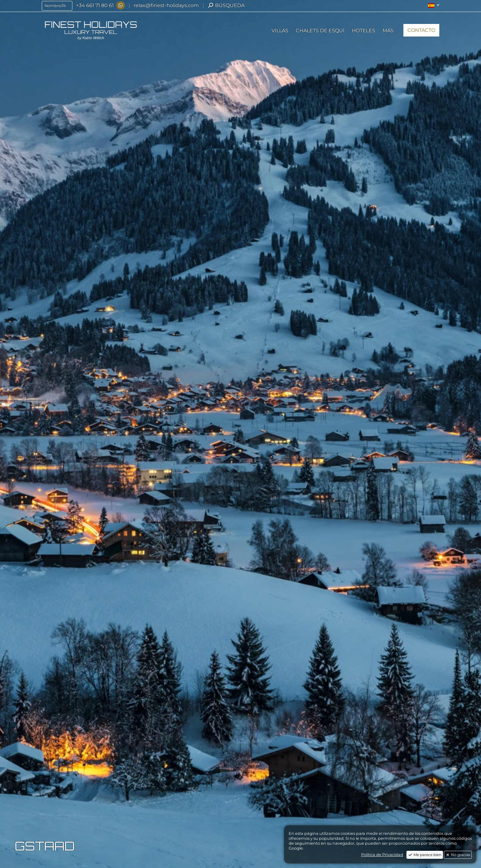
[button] (434, 6)
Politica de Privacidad (382, 855)
